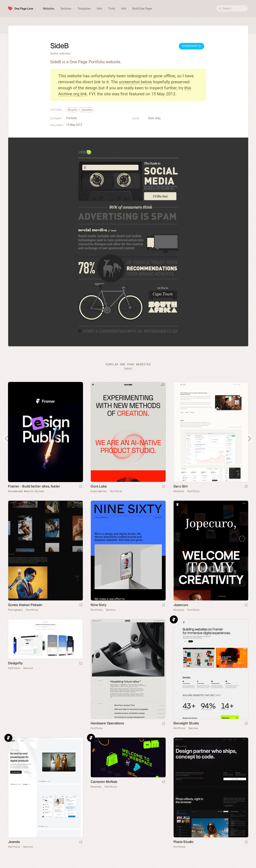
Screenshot (191, 46)
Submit (128, 368)
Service (111, 610)
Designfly (15, 663)
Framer (174, 619)
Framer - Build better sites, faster (34, 486)
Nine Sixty (98, 605)
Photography (15, 610)
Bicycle (72, 110)
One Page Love (24, 9)
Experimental (99, 491)
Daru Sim (180, 486)
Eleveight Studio (186, 723)
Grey (158, 118)
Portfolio (71, 118)
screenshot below (135, 82)
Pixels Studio (183, 842)
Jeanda (14, 842)
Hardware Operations (107, 723)
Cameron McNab (104, 782)
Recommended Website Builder (26, 491)
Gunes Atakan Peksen (25, 605)
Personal (179, 491)
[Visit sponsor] (81, 487)
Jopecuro (181, 605)
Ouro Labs (99, 486)
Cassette (86, 110)
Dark (151, 118)
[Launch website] (164, 487)
